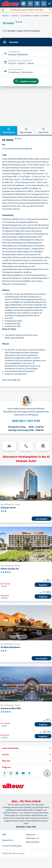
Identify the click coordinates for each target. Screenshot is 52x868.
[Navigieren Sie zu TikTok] (29, 773)
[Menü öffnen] (49, 4)
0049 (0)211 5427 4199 (26, 421)
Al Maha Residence (10, 647)
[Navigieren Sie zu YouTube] (23, 773)
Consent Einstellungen (12, 846)
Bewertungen (26, 130)
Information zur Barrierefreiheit (33, 840)
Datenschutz (8, 840)
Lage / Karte (43, 130)
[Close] (50, 10)
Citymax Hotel (8, 507)
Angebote (43, 585)
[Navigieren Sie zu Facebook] (5, 773)
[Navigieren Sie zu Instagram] (11, 773)
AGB (4, 834)
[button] (26, 748)
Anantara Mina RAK (11, 708)
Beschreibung (9, 130)
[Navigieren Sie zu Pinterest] (17, 773)
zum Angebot (42, 519)
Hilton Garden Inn (10, 569)
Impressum (31, 834)
